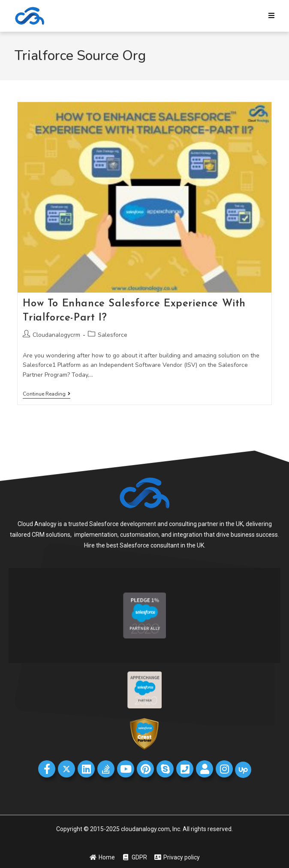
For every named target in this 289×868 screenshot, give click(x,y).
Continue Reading (47, 394)
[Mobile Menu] (272, 16)
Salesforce (113, 335)
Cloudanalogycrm (56, 335)
